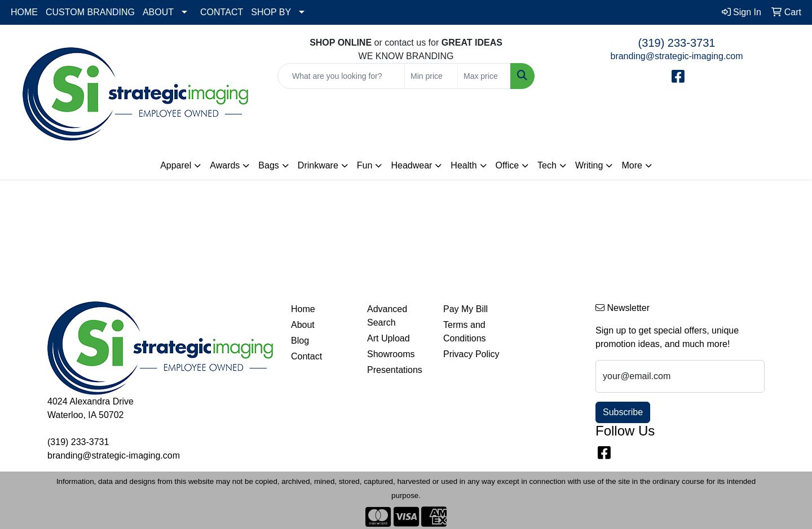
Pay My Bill (465, 309)
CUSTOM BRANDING (90, 12)
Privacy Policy (471, 354)
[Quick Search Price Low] (431, 76)
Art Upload (389, 338)
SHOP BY (271, 12)
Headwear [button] (411, 165)
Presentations (395, 370)
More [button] (632, 165)
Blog (300, 341)
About (303, 325)
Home (303, 309)
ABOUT (158, 12)
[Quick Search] (341, 76)
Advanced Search (387, 316)
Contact (306, 356)
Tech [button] (547, 165)
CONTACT (222, 12)
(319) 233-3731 (677, 43)
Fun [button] (365, 165)
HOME (24, 12)
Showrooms (391, 354)
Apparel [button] (176, 165)
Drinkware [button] (318, 165)
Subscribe (623, 412)
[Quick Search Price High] (484, 76)
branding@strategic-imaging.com (676, 56)
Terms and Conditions (465, 332)
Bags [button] (268, 165)
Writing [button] (589, 165)
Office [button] (507, 165)
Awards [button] (225, 165)
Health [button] (464, 165)
